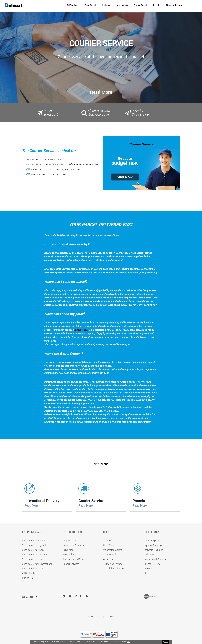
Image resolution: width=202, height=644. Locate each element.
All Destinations (30, 573)
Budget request (81, 330)
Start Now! (125, 177)
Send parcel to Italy (32, 559)
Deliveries (149, 555)
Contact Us (109, 541)
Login (156, 5)
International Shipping (155, 559)
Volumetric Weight (113, 550)
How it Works (122, 5)
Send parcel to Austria (33, 541)
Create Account (174, 5)
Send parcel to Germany (34, 555)
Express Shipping (153, 545)
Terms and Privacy (113, 564)
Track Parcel (109, 555)
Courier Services (71, 564)
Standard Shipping (153, 550)
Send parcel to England (34, 545)
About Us (108, 559)
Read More (31, 505)
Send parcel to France (33, 550)
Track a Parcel (140, 5)
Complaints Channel (114, 569)
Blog (146, 573)
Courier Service (142, 144)
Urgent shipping (152, 541)
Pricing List (28, 578)
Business (106, 5)
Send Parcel (90, 5)
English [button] (72, 5)
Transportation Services (75, 559)
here (129, 642)
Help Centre (109, 545)
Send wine (68, 550)
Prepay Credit (70, 541)
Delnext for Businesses (74, 545)
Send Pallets (69, 555)
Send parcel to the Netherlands (38, 564)
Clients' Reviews (152, 564)
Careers (148, 569)
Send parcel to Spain (33, 569)
